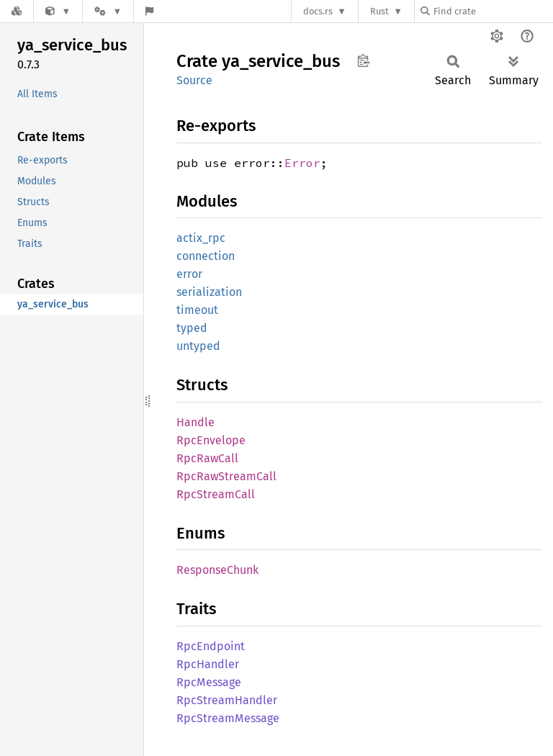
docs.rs (318, 11)
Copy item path (363, 60)
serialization (209, 292)
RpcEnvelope (211, 440)
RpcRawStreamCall (226, 476)
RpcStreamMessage (228, 718)
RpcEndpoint (211, 646)
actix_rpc (201, 238)
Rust (379, 11)
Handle (195, 422)
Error (302, 163)
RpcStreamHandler (227, 700)
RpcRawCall (207, 458)
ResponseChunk (217, 570)
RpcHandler (208, 664)
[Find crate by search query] (493, 11)
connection (206, 256)
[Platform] (108, 11)
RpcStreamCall (216, 494)
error (189, 274)
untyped (198, 346)
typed (192, 328)
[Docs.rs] (17, 11)
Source (194, 80)
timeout (197, 310)
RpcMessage (209, 682)
